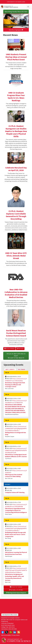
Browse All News (9, 349)
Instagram (11, 632)
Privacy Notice (16, 635)
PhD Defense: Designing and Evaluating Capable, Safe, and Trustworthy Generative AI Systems (14, 577)
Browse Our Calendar (16, 587)
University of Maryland (16, 2)
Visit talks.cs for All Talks (16, 590)
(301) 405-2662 (13, 629)
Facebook (3, 632)
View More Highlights (16, 30)
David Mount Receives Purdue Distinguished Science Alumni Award (16, 333)
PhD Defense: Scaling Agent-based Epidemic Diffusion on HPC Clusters (16, 455)
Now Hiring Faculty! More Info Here (16, 12)
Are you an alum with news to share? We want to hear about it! (16, 356)
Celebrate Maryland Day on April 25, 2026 (16, 169)
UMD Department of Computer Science (13, 7)
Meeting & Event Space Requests (16, 593)
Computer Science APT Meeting (15, 492)
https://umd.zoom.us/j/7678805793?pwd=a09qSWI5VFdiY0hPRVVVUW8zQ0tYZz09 (16, 450)
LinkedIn (15, 632)
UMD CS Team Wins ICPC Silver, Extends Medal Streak (16, 256)
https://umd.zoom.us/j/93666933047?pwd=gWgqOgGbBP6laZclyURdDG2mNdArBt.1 (16, 428)
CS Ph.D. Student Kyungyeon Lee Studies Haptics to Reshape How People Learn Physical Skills (16, 131)
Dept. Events (11, 369)
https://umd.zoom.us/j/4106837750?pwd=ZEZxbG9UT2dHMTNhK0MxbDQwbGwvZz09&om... (16, 570)
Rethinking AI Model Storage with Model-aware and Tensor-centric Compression (15, 534)
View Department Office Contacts (10, 615)
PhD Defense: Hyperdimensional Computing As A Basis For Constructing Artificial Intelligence (16, 510)
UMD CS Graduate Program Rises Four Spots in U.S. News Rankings (16, 97)
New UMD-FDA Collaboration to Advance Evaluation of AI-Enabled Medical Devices (16, 293)
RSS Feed (20, 349)
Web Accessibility (6, 635)
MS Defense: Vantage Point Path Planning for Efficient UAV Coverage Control (15, 385)
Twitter (7, 632)
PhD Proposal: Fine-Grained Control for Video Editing (14, 476)
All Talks (22, 369)
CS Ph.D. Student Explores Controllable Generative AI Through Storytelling (16, 215)
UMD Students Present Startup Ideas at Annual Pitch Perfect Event (16, 57)
